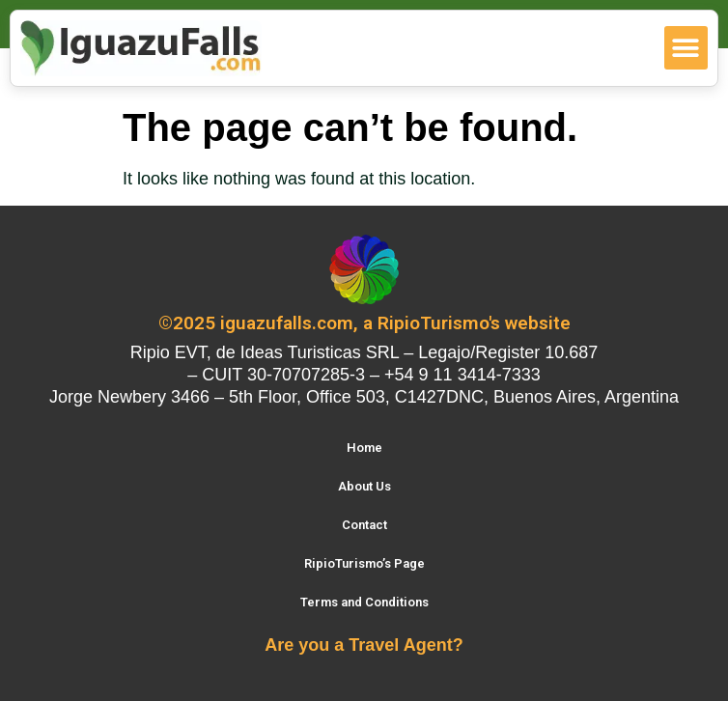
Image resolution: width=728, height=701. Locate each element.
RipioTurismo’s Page (364, 563)
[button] (686, 48)
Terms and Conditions (364, 602)
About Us (364, 486)
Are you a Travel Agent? (364, 645)
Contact (364, 525)
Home (364, 448)
